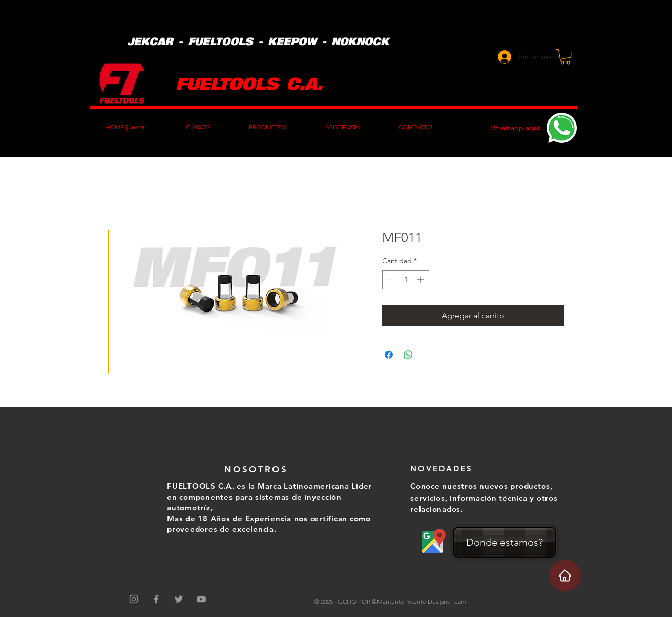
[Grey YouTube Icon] (201, 599)
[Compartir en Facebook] (389, 355)
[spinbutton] (406, 280)
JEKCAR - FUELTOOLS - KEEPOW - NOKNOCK (258, 41)
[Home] (565, 575)
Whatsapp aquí (515, 128)
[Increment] (421, 280)
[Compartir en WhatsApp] (408, 355)
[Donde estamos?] (505, 542)
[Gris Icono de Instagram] (134, 599)
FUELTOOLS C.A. (249, 83)
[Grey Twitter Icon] (179, 599)
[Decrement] (390, 280)
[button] (565, 57)
